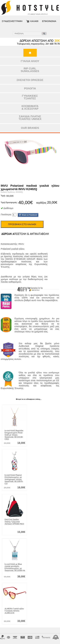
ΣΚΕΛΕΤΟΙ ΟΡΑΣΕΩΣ (30, 80)
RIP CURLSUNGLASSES (30, 70)
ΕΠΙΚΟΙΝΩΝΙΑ (49, 21)
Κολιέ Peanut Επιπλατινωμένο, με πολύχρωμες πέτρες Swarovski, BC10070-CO (14, 479)
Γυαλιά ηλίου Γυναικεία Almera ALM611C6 (14, 611)
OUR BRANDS (30, 128)
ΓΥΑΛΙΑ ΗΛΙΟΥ (30, 61)
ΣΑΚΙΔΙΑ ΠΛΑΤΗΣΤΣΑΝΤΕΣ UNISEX (30, 118)
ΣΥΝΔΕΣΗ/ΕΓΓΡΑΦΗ (12, 21)
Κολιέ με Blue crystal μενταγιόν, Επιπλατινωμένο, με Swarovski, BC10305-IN (15, 567)
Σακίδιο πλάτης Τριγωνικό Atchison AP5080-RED (14, 522)
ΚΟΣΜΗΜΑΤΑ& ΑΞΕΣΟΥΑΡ (30, 107)
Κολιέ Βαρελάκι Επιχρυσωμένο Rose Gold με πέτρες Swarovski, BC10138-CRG (14, 435)
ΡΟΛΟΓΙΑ (30, 88)
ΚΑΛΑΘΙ (34, 21)
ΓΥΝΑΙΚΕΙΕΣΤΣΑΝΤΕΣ (30, 97)
